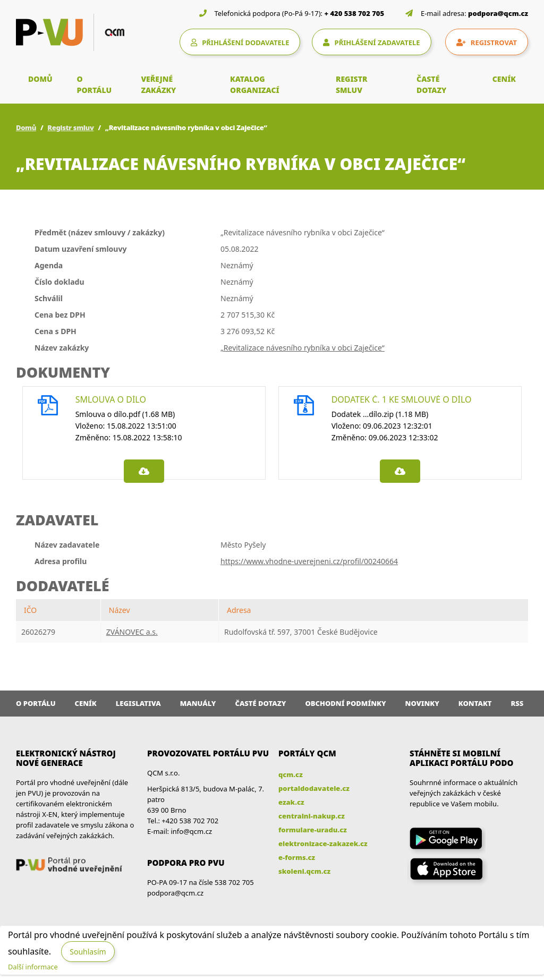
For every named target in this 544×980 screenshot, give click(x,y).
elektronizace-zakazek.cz (323, 843)
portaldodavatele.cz (314, 788)
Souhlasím (88, 952)
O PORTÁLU (95, 84)
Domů (26, 127)
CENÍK (504, 79)
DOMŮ (40, 79)
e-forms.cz (297, 857)
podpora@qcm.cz (498, 13)
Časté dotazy (260, 703)
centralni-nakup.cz (312, 816)
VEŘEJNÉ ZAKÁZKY (158, 84)
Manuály (198, 703)
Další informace (33, 967)
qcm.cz (291, 774)
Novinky (422, 703)
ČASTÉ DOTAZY (431, 84)
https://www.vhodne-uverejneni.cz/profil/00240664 (309, 561)
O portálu (36, 703)
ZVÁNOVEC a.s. (132, 632)
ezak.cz (291, 802)
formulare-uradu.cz (313, 830)
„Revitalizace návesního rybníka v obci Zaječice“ (303, 348)
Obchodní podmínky (345, 703)
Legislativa (138, 703)
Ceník (86, 703)
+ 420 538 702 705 (355, 13)
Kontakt (475, 703)
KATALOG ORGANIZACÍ (255, 84)
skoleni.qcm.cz (304, 871)
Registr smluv (70, 127)
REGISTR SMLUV (352, 84)
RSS (517, 703)
